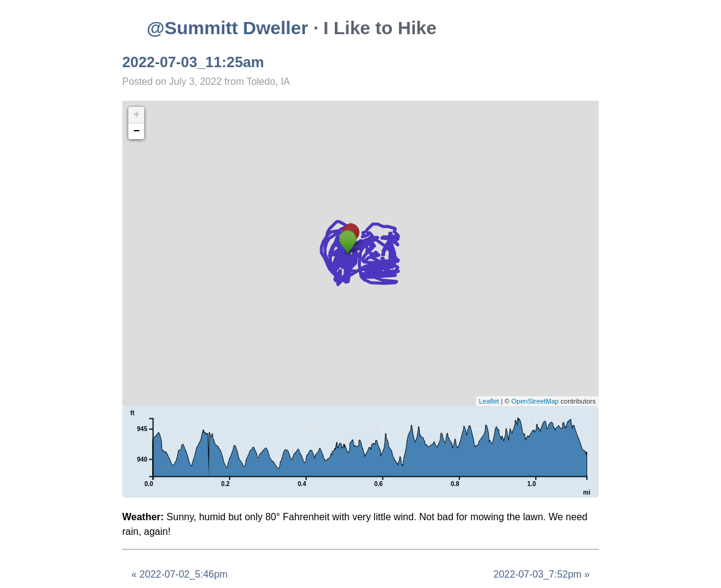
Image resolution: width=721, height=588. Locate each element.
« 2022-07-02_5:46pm (179, 574)
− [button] (137, 131)
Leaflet (489, 401)
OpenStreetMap (535, 401)
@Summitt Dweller (227, 28)
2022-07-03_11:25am (193, 62)
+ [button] (137, 115)
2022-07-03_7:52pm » (542, 574)
